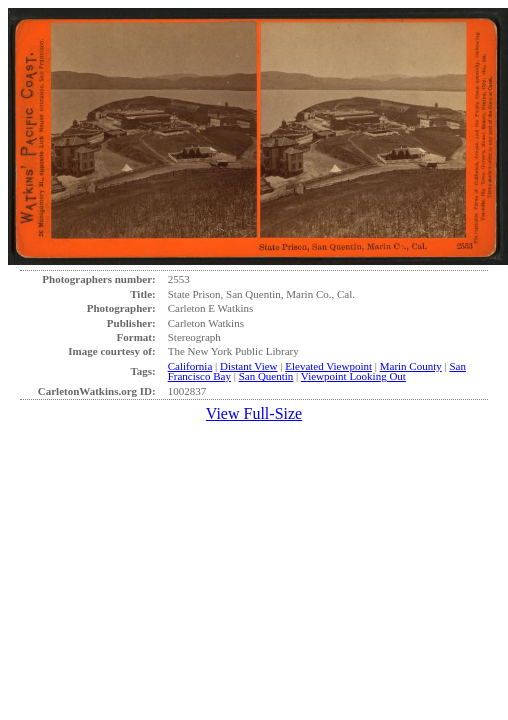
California (190, 366)
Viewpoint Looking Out (353, 376)
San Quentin (266, 376)
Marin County (411, 366)
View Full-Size (254, 413)
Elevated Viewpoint (328, 366)
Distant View (249, 366)
